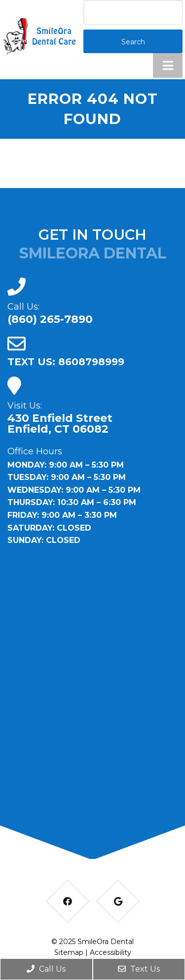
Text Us (139, 969)
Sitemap (69, 952)
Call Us (46, 969)
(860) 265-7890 (50, 319)
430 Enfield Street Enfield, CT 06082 (60, 424)
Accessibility (111, 952)
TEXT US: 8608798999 (66, 362)
